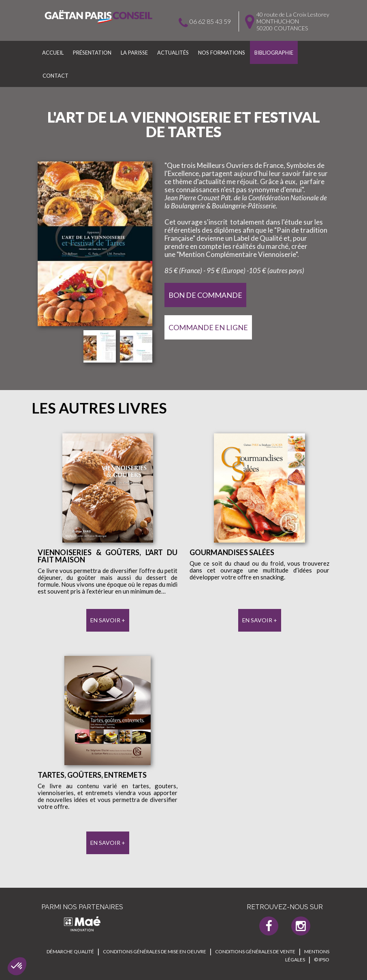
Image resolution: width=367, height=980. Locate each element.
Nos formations (222, 53)
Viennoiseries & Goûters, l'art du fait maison (108, 556)
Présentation (92, 53)
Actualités (173, 53)
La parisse (134, 53)
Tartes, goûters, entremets (92, 775)
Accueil (53, 53)
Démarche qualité (70, 951)
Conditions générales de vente (255, 951)
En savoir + (108, 620)
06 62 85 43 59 (210, 21)
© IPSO (322, 960)
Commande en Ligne (208, 327)
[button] (17, 966)
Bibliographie (274, 53)
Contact (55, 76)
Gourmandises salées (232, 552)
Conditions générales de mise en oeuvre (155, 951)
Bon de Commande (205, 295)
